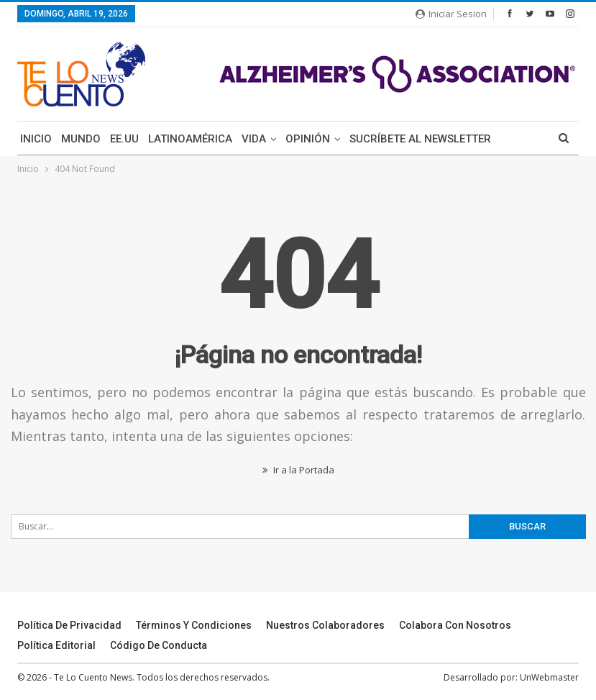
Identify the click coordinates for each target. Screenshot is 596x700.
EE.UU (124, 139)
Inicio (36, 139)
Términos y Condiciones (194, 625)
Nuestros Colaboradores (325, 625)
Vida (254, 139)
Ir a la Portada (298, 470)
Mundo (81, 139)
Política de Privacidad (69, 625)
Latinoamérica (190, 139)
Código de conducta (159, 645)
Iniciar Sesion (451, 14)
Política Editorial (56, 645)
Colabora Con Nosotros (455, 625)
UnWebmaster (549, 677)
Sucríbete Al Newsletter (420, 139)
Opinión (308, 139)
